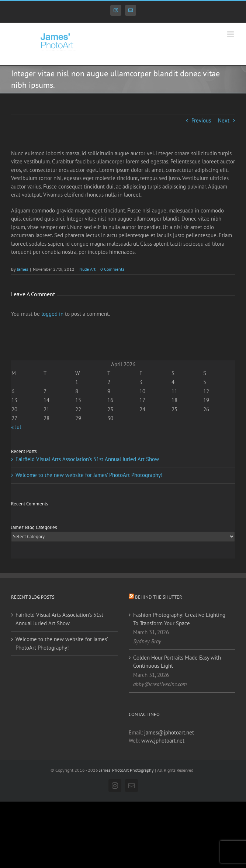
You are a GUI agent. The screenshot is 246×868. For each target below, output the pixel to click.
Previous (201, 120)
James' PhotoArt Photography (127, 770)
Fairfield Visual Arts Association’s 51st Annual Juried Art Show (87, 459)
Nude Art (87, 269)
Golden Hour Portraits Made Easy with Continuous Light (177, 662)
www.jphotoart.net (163, 741)
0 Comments (112, 269)
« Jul (16, 427)
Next (224, 120)
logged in (52, 314)
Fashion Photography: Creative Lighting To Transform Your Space (179, 619)
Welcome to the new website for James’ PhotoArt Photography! (89, 475)
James (22, 269)
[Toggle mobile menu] (231, 34)
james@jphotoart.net (169, 732)
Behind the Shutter (159, 597)
